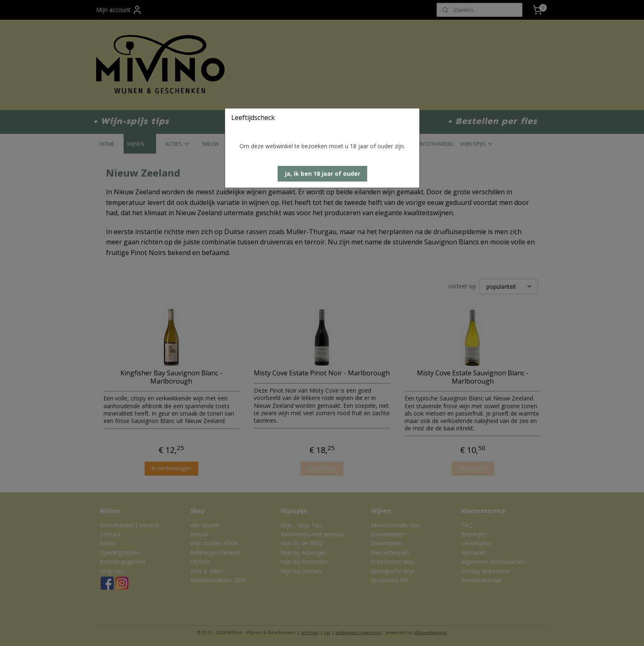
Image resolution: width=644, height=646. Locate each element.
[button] (322, 174)
